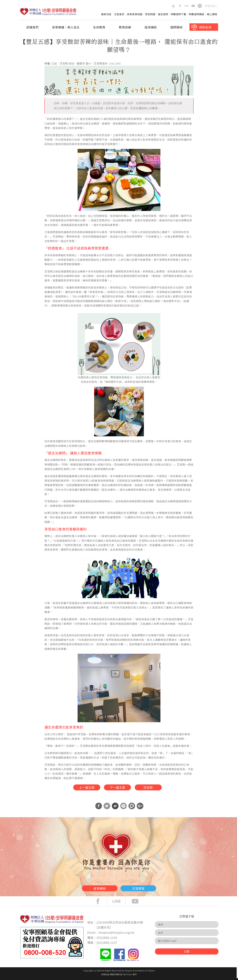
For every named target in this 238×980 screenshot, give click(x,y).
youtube (193, 6)
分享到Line (123, 808)
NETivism (127, 976)
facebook (180, 6)
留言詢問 (163, 14)
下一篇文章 (117, 788)
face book (100, 903)
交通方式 (104, 929)
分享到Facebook (99, 808)
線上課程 (212, 14)
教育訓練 (125, 27)
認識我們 (32, 27)
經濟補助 (151, 27)
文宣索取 (145, 889)
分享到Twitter (107, 808)
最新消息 (106, 14)
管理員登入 (211, 6)
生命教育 (99, 27)
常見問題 (150, 14)
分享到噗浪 (132, 808)
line (187, 6)
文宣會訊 (119, 14)
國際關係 (177, 27)
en (200, 6)
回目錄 (153, 788)
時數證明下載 (179, 14)
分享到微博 (115, 808)
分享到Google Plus (140, 808)
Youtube (138, 903)
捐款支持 (205, 27)
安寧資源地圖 (135, 14)
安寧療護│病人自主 (66, 27)
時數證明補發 (197, 14)
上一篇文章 (82, 788)
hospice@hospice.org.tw (116, 934)
